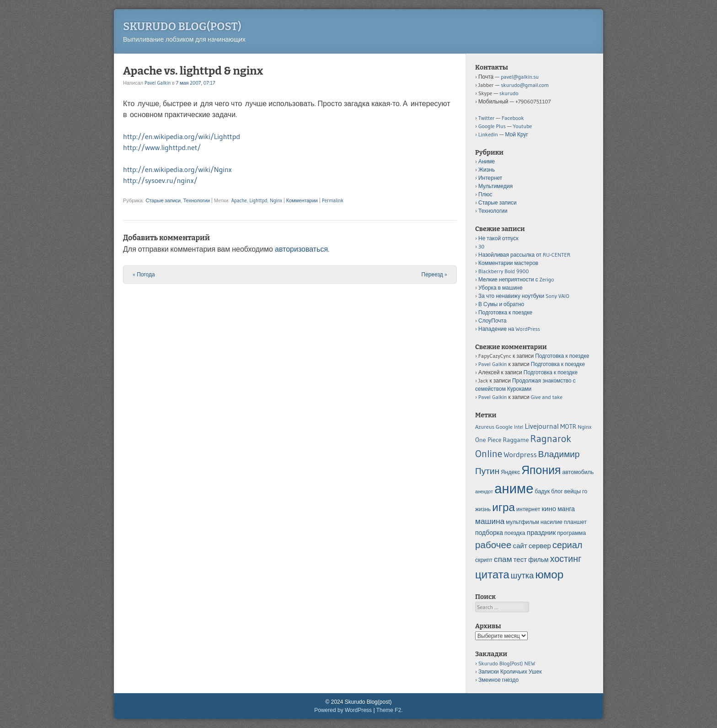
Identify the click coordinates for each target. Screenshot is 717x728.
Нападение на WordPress (509, 329)
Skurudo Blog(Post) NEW (507, 663)
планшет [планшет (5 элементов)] (575, 522)
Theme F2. (390, 710)
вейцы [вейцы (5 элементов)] (573, 491)
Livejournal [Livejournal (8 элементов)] (542, 426)
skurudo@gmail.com (525, 85)
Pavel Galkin (158, 83)
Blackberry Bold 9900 (503, 271)
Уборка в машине (500, 288)
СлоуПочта (492, 321)
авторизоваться (301, 249)
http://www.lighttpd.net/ (162, 147)
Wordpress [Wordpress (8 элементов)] (520, 454)
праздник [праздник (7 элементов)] (541, 532)
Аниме (487, 161)
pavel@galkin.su (520, 77)
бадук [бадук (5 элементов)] (543, 491)
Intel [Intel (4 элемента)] (519, 427)
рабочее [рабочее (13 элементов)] (493, 545)
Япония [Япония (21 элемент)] (541, 470)
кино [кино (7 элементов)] (549, 509)
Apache (239, 200)
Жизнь (487, 170)
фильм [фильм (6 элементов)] (538, 560)
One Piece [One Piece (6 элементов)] (488, 440)
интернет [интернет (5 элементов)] (528, 509)
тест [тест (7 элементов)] (520, 559)
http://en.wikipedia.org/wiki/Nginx (177, 169)
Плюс (485, 194)
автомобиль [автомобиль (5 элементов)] (578, 472)
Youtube (523, 126)
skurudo (509, 93)
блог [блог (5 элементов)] (557, 491)
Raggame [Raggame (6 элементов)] (516, 440)
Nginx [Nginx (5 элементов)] (584, 427)
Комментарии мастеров (508, 263)
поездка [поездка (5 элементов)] (515, 533)
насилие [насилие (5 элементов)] (551, 522)
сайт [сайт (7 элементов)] (520, 546)
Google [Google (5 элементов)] (504, 427)
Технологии (197, 200)
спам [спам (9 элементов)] (503, 559)
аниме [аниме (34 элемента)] (514, 488)
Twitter (487, 118)
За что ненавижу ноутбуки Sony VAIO (524, 296)
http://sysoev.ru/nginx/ (160, 180)
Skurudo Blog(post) (182, 27)
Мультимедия (495, 186)
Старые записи (163, 200)
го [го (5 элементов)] (585, 491)
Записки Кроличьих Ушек (510, 671)
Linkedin (488, 134)
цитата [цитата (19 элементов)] (492, 574)
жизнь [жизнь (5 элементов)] (483, 509)
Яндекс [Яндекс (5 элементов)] (510, 472)
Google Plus (492, 126)
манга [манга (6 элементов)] (566, 509)
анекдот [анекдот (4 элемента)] (484, 492)
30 (481, 246)
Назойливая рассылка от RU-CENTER (524, 255)
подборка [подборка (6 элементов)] (489, 533)
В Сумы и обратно (501, 304)
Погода (144, 274)
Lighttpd (258, 200)
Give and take (547, 397)
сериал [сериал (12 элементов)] (567, 545)
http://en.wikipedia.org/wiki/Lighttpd (182, 136)
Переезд (434, 274)
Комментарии (302, 200)
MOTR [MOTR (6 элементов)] (568, 426)
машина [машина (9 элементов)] (490, 521)
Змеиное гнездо (498, 680)
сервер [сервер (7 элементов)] (540, 546)
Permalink (333, 200)
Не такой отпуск (498, 238)
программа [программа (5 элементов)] (571, 533)
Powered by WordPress (343, 710)
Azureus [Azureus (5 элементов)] (485, 427)
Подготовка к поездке (505, 312)
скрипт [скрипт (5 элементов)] (484, 560)
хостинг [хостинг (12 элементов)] (566, 559)
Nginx (276, 200)
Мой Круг (517, 134)
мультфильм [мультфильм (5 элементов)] (522, 522)
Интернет (490, 178)
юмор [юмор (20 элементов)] (549, 574)
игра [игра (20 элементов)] (503, 507)
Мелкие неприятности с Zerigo (516, 279)
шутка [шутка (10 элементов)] (522, 575)
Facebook (513, 118)
